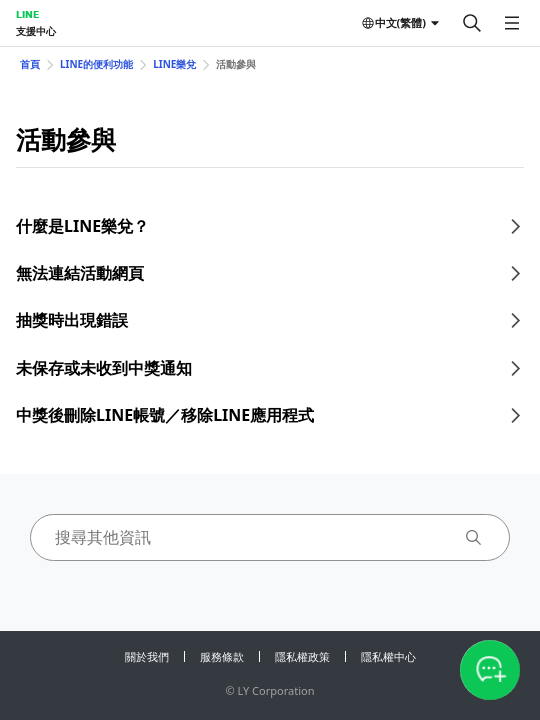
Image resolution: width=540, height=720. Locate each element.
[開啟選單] (512, 23)
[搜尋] (472, 23)
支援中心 (36, 31)
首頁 (30, 64)
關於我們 (147, 656)
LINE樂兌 (174, 64)
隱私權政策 (302, 656)
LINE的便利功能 (96, 64)
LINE (27, 14)
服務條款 (222, 656)
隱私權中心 (388, 656)
